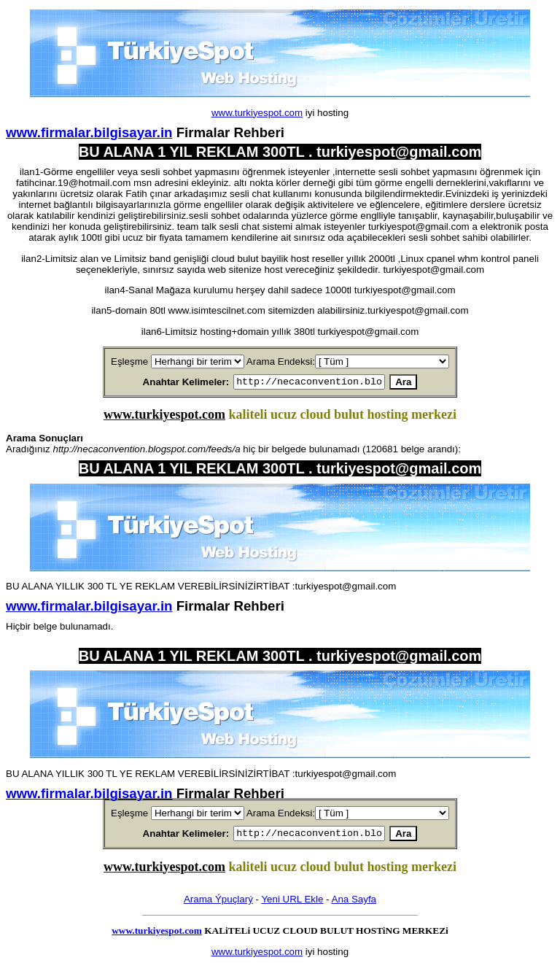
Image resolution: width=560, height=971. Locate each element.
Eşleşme (129, 361)
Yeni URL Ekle (292, 904)
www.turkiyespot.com (257, 113)
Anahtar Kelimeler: (169, 383)
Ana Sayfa (354, 904)
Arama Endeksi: (281, 361)
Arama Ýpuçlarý (218, 904)
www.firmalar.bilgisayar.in (89, 132)
